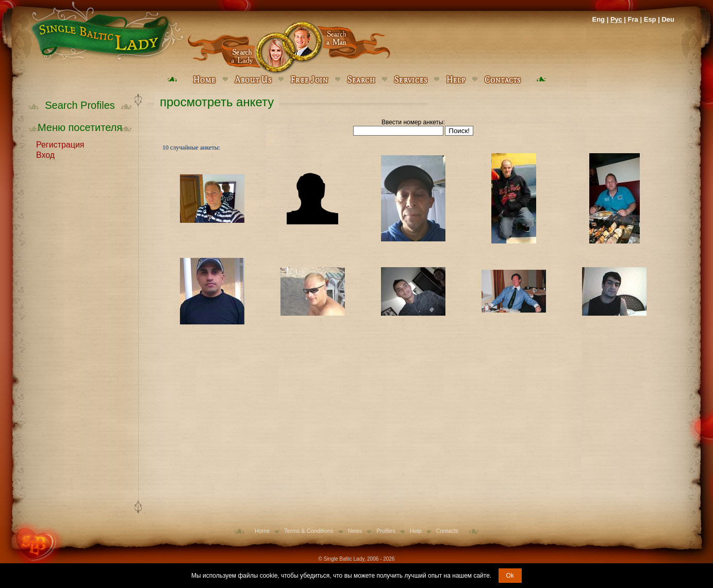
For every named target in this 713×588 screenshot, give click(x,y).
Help (416, 531)
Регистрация (60, 144)
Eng (598, 19)
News (355, 531)
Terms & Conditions (309, 531)
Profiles (386, 531)
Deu (668, 19)
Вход (45, 154)
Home (262, 531)
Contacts (447, 531)
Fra (633, 19)
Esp (650, 19)
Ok (510, 576)
